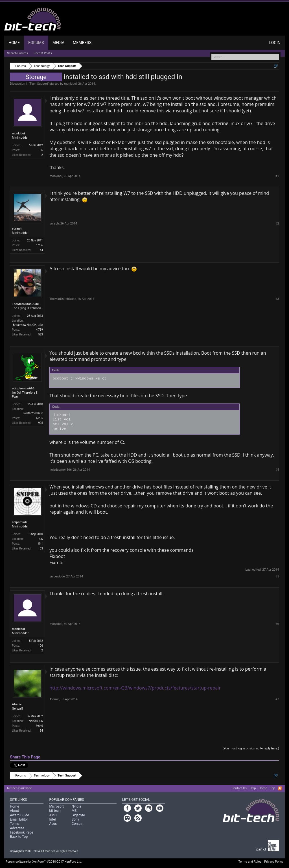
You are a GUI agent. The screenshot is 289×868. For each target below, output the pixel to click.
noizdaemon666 (23, 388)
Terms (15, 824)
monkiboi (70, 84)
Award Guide (19, 815)
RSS (280, 788)
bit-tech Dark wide (19, 788)
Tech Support (39, 84)
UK (41, 539)
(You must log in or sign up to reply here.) (251, 748)
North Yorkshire (33, 413)
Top (272, 788)
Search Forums (17, 53)
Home (14, 43)
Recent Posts (43, 53)
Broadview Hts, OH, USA (28, 325)
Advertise (17, 828)
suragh (17, 229)
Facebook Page (21, 832)
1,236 (40, 245)
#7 (277, 699)
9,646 (40, 726)
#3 (277, 299)
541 (40, 544)
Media (58, 43)
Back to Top (19, 837)
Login (275, 43)
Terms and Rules (250, 862)
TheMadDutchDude (25, 304)
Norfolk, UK (36, 721)
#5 (277, 576)
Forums (36, 43)
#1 (277, 176)
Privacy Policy (274, 862)
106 (40, 150)
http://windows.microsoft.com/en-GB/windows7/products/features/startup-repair (135, 688)
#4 (277, 470)
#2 (277, 223)
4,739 (40, 330)
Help (253, 788)
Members (82, 43)
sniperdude (20, 522)
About (14, 811)
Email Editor (19, 819)
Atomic (17, 704)
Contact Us (239, 788)
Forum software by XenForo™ (44, 862)
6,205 (40, 418)
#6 (277, 624)
